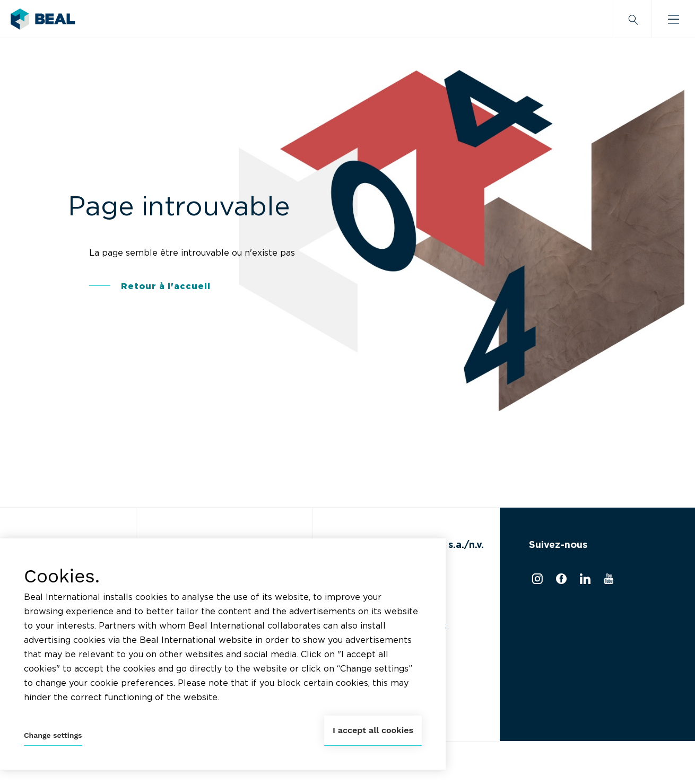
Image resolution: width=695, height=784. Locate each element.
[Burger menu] (674, 19)
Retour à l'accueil (166, 286)
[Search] (632, 19)
